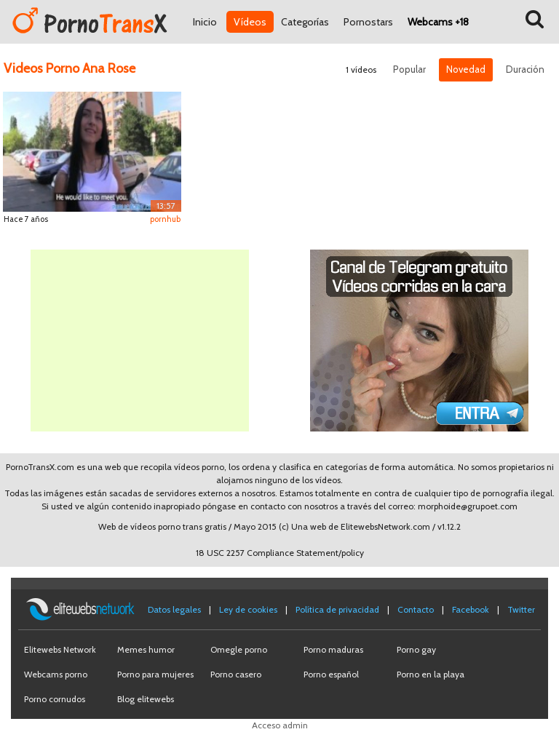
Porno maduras (333, 649)
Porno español (331, 674)
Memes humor (146, 649)
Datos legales (174, 609)
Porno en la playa (431, 674)
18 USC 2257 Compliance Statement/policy (280, 553)
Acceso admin (280, 725)
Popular (409, 69)
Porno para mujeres (155, 674)
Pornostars (368, 22)
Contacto (416, 609)
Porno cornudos (55, 699)
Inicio (205, 22)
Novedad (466, 69)
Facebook (471, 609)
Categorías (305, 22)
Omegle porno (239, 649)
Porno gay (416, 649)
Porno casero (236, 674)
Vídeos (250, 22)
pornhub (165, 219)
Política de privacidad (337, 609)
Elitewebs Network (60, 649)
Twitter (521, 609)
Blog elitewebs (146, 699)
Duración (525, 69)
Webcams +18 (438, 22)
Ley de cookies (248, 609)
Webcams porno (56, 674)
